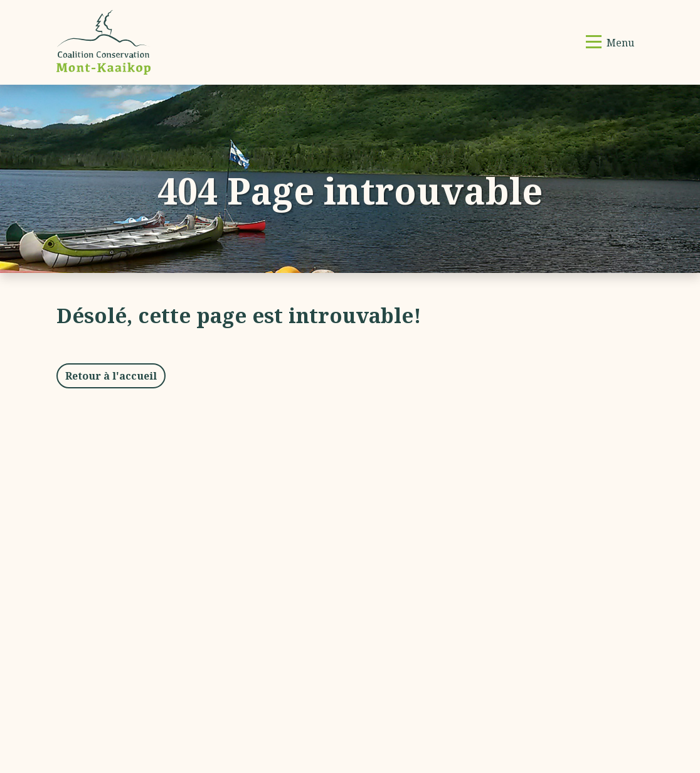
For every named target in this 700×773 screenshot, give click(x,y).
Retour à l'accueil (111, 376)
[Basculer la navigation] (610, 43)
